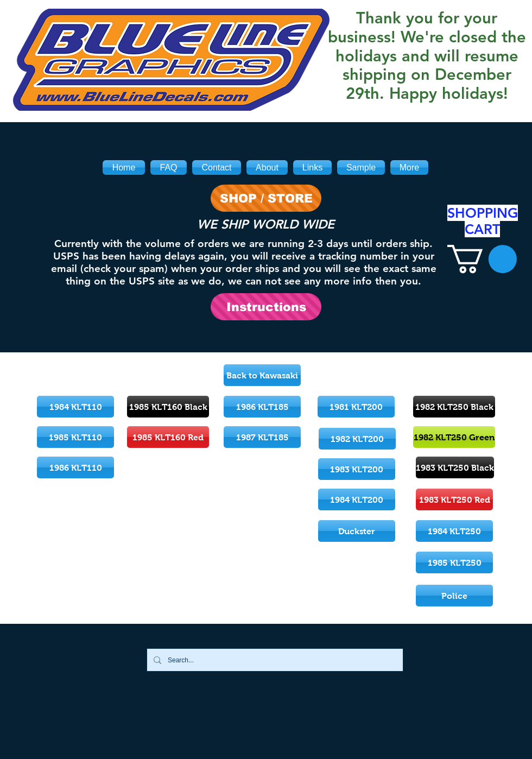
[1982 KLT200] (357, 439)
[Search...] (274, 660)
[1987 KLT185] (262, 437)
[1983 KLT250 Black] (455, 467)
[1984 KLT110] (75, 407)
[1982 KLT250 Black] (454, 407)
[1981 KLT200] (356, 407)
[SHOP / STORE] (266, 198)
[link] (482, 259)
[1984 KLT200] (357, 499)
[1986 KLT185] (262, 407)
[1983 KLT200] (357, 469)
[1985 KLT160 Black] (168, 407)
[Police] (454, 596)
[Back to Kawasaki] (262, 375)
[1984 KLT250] (454, 531)
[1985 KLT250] (454, 562)
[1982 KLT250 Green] (454, 437)
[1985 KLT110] (75, 437)
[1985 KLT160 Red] (168, 437)
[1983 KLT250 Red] (454, 499)
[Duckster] (357, 531)
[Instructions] (266, 307)
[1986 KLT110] (75, 467)
